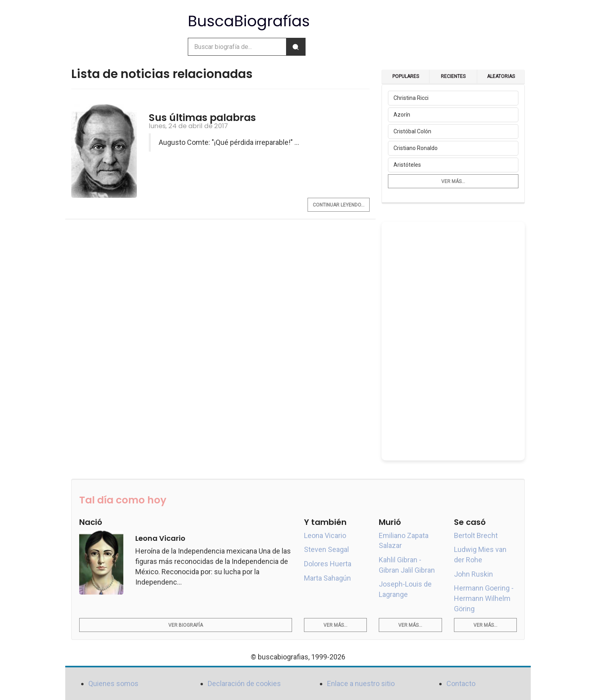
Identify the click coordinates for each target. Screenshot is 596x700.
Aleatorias (501, 76)
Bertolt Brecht (476, 535)
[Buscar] (296, 47)
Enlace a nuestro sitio (361, 683)
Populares (406, 76)
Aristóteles (407, 165)
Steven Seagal (326, 549)
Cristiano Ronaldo (416, 148)
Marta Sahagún (327, 578)
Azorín (402, 115)
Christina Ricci (411, 98)
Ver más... (453, 181)
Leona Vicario (325, 535)
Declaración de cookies (244, 683)
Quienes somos (113, 683)
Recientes (453, 76)
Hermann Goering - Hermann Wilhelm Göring (484, 598)
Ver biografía (186, 625)
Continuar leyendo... (339, 205)
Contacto (461, 683)
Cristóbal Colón (412, 131)
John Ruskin (473, 574)
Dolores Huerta (328, 564)
